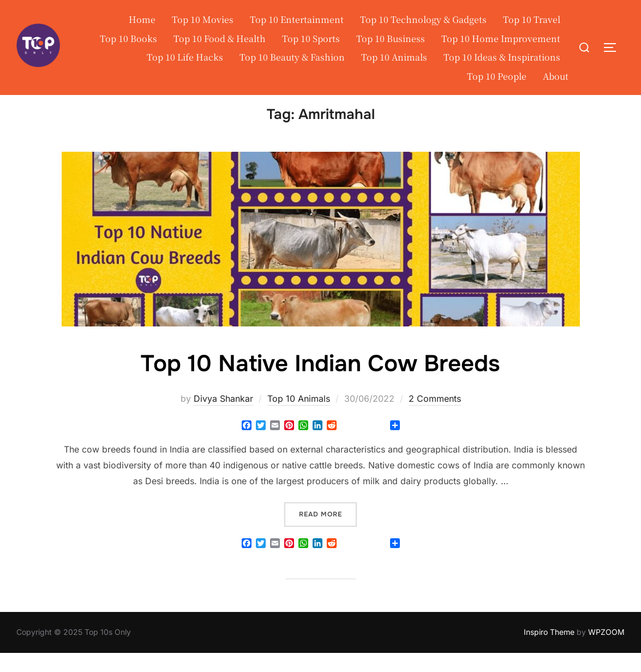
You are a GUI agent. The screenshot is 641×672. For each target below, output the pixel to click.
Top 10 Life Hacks (185, 57)
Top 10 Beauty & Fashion (292, 57)
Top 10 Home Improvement (501, 38)
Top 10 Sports (311, 38)
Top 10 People (497, 76)
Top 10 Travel (532, 19)
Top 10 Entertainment (297, 19)
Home (142, 19)
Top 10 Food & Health (220, 38)
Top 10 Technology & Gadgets (423, 19)
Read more (328, 532)
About (556, 76)
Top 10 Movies (203, 19)
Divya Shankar (223, 417)
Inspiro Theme (549, 651)
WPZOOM (606, 651)
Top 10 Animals (394, 57)
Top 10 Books (128, 38)
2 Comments (435, 417)
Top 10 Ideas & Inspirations (502, 57)
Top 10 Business (391, 38)
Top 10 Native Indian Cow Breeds (320, 383)
